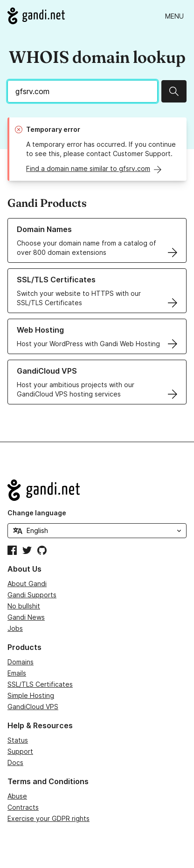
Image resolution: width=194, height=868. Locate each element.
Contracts (23, 807)
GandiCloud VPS (33, 707)
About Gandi (27, 584)
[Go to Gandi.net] (36, 16)
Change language (37, 513)
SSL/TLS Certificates (40, 684)
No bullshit (24, 606)
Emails (17, 673)
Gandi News (26, 617)
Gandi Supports (32, 595)
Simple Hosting (31, 695)
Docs (15, 762)
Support (20, 751)
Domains (21, 662)
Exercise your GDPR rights (48, 818)
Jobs (15, 628)
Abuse (17, 796)
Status (18, 740)
